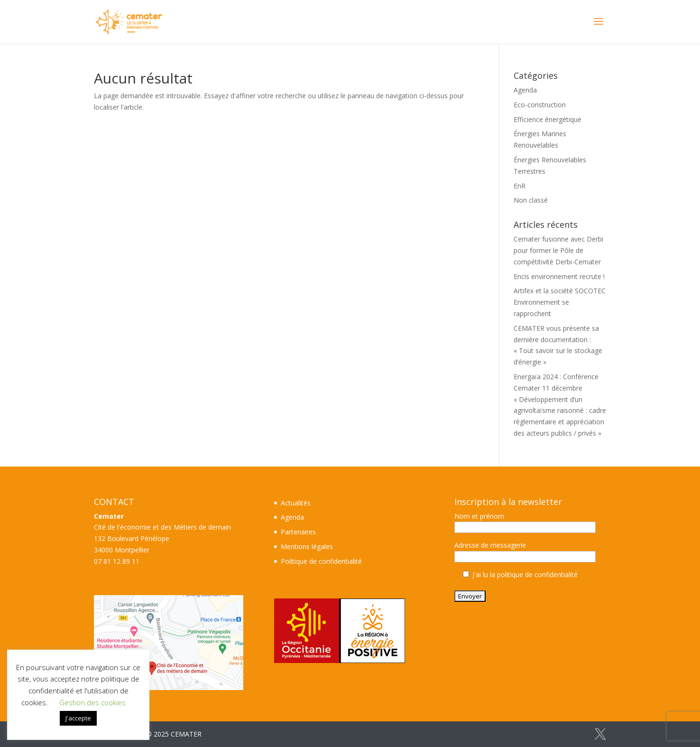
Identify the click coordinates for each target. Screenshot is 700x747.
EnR (520, 186)
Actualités (296, 503)
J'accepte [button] (78, 718)
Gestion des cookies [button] (92, 702)
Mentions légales (307, 546)
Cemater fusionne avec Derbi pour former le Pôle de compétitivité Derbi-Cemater (558, 250)
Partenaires (298, 532)
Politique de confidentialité (321, 561)
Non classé (531, 200)
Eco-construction (540, 105)
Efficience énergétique (548, 119)
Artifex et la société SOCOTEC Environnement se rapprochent (560, 302)
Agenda (525, 90)
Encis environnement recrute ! (559, 276)
